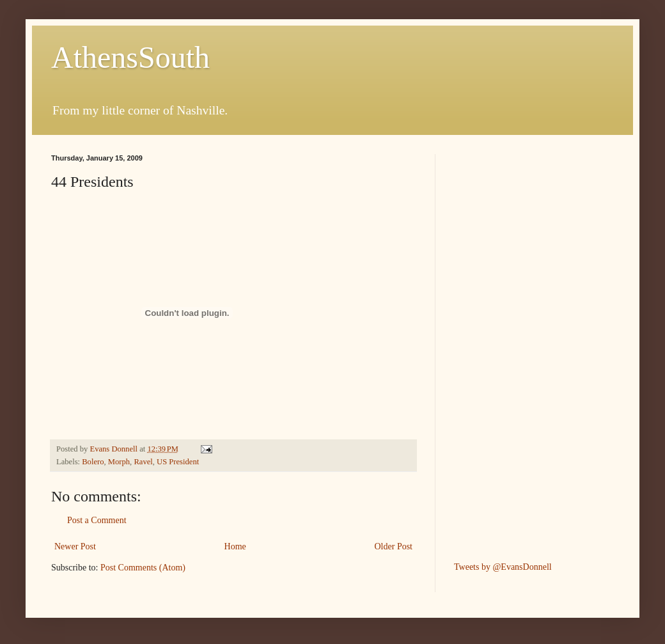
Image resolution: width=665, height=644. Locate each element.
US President (178, 462)
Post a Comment (97, 520)
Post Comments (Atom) (143, 568)
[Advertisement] (505, 346)
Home (235, 546)
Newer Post (75, 546)
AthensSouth (130, 57)
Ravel (143, 462)
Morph (119, 462)
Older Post (394, 546)
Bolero (93, 462)
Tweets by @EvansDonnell (503, 567)
